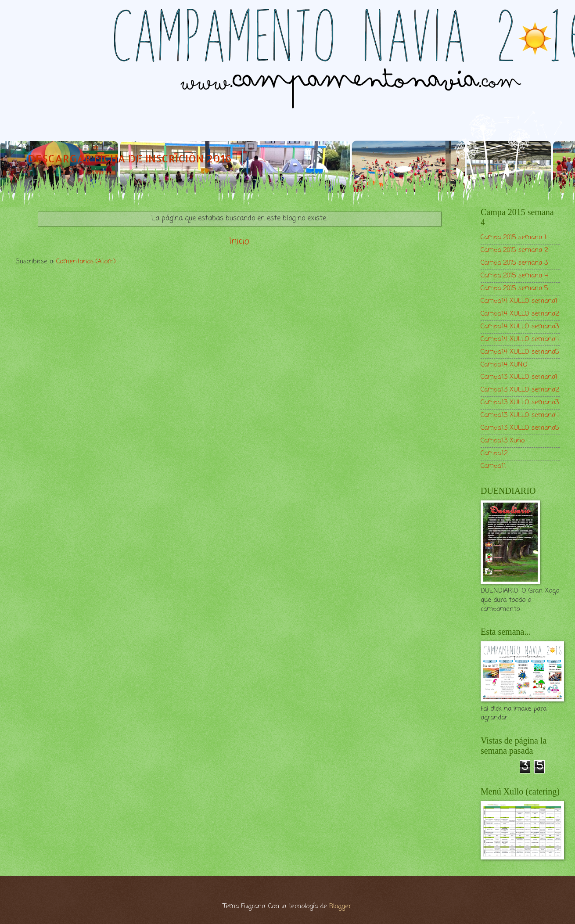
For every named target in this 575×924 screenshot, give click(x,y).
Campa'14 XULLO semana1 (519, 301)
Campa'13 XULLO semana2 (520, 390)
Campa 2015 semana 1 (514, 237)
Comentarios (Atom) (86, 262)
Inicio (239, 242)
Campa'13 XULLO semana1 (519, 377)
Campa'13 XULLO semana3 (520, 403)
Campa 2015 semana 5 (514, 288)
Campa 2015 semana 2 (514, 250)
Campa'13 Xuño (503, 441)
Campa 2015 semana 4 (514, 276)
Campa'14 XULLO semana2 (520, 314)
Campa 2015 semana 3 (514, 263)
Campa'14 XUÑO (504, 365)
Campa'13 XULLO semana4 (520, 415)
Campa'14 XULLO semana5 (520, 352)
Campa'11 (493, 466)
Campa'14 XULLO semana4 (520, 339)
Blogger (340, 906)
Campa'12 (494, 453)
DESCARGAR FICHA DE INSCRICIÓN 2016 (130, 158)
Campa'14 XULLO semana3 (520, 327)
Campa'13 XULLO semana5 (520, 428)
